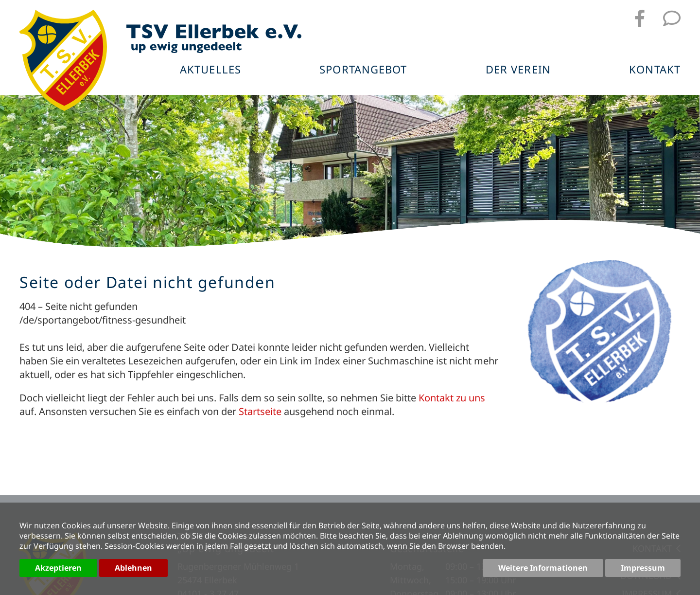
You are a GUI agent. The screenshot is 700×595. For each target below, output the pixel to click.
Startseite (260, 411)
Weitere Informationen (543, 568)
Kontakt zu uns (452, 398)
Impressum (643, 568)
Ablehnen (133, 568)
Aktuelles (210, 70)
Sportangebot (363, 70)
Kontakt (655, 70)
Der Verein (518, 70)
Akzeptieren (58, 568)
